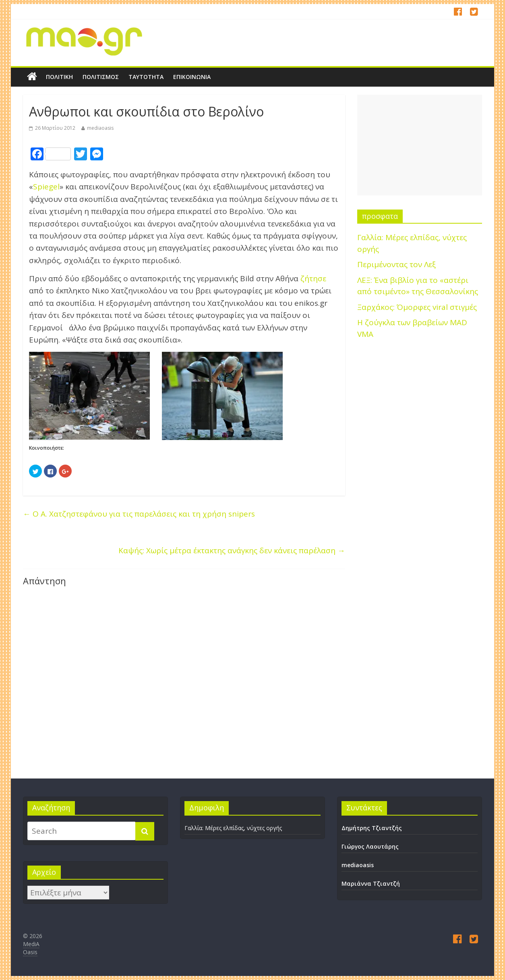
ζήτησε (313, 278)
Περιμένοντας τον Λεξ (396, 264)
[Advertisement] (420, 145)
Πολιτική (59, 77)
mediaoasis (100, 128)
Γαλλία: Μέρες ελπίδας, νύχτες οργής (233, 828)
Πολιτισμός (101, 77)
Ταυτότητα (146, 77)
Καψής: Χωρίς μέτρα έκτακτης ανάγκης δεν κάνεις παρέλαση (232, 550)
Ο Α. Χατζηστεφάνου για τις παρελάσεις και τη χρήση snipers (139, 514)
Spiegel (46, 187)
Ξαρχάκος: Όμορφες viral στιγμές (417, 307)
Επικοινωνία (192, 77)
